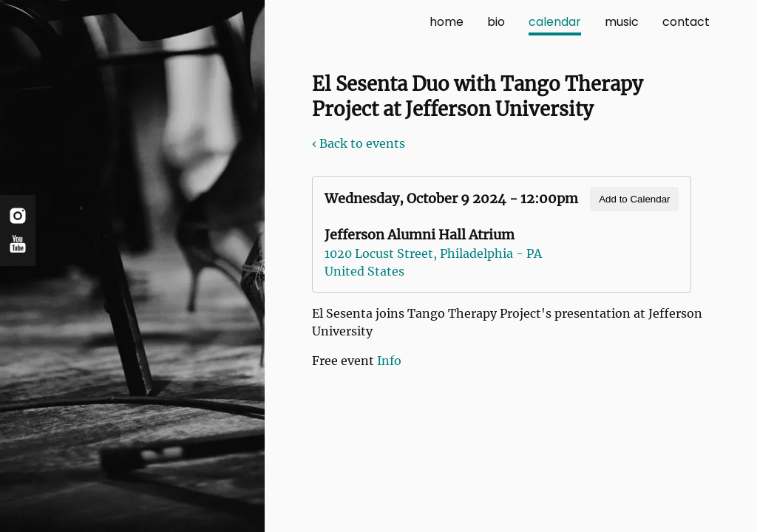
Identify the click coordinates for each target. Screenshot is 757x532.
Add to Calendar (634, 199)
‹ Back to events (359, 143)
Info (389, 361)
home (447, 22)
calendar (555, 22)
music (622, 22)
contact (686, 22)
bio (496, 22)
